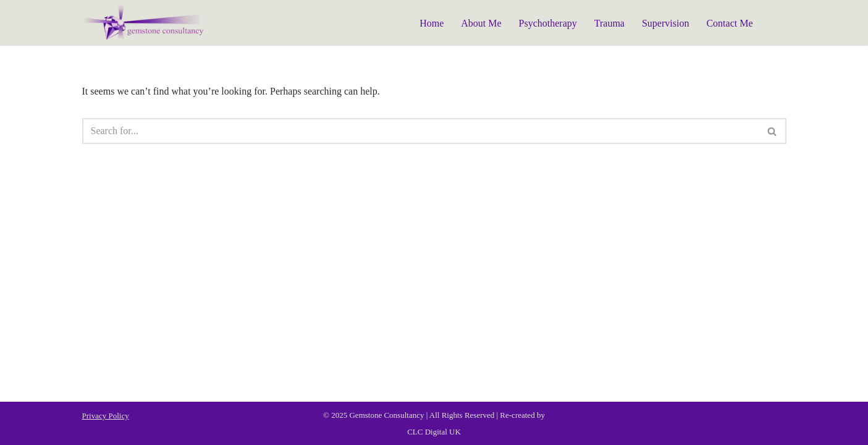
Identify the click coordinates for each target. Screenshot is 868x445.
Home (432, 23)
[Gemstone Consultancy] (144, 23)
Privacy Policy (106, 416)
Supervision (665, 23)
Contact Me (729, 23)
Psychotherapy (548, 23)
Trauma (609, 23)
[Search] (420, 131)
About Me (481, 23)
